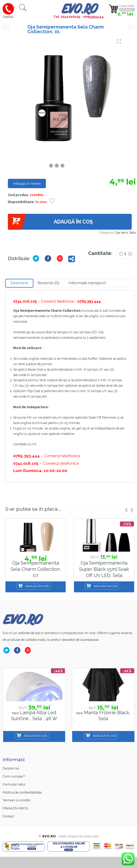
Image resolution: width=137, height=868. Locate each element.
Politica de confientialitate (22, 792)
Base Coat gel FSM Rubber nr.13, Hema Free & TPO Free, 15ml (34, 719)
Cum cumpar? (14, 776)
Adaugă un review (27, 183)
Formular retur (14, 784)
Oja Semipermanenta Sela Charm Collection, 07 (36, 569)
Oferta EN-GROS (15, 808)
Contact (8, 816)
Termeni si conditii (16, 800)
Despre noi (11, 768)
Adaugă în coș (50, 222)
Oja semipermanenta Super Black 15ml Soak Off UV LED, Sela (104, 569)
